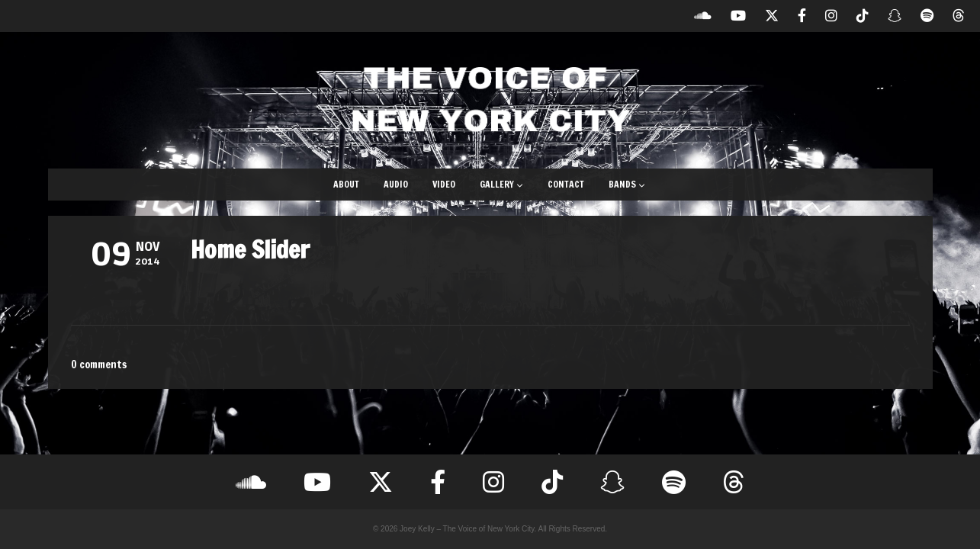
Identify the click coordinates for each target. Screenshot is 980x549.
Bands (627, 184)
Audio (396, 184)
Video (444, 184)
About (346, 184)
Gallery (501, 184)
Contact (566, 184)
